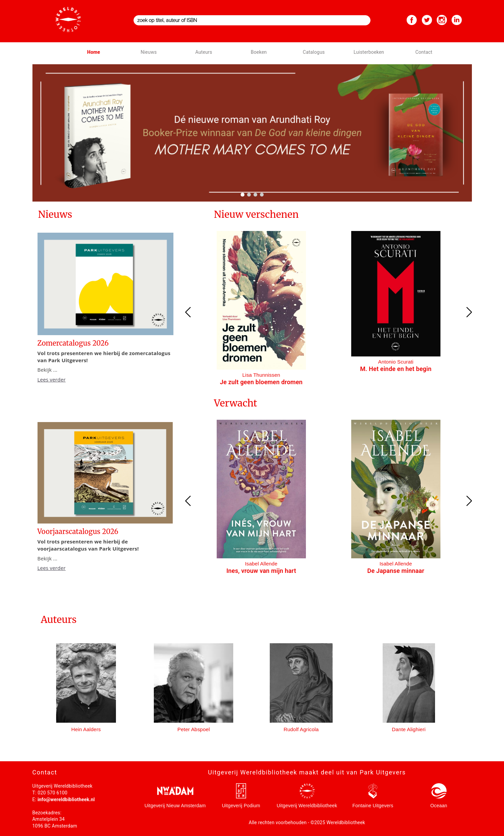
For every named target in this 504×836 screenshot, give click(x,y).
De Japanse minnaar (396, 571)
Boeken (259, 52)
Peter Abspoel (194, 729)
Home (94, 52)
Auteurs (204, 52)
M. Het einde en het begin (396, 369)
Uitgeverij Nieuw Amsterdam (175, 806)
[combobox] (252, 20)
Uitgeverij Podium (241, 806)
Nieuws (149, 52)
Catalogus (314, 52)
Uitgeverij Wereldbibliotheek (307, 806)
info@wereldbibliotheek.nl (66, 799)
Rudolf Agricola (301, 729)
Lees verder (52, 379)
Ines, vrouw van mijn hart (261, 571)
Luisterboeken (369, 52)
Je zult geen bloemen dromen (261, 382)
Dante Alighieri (409, 729)
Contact (424, 52)
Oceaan (439, 806)
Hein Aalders (86, 729)
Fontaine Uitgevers (373, 806)
